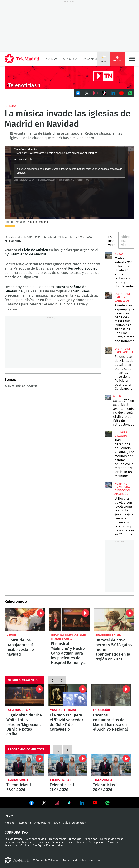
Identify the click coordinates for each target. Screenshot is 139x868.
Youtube (121, 93)
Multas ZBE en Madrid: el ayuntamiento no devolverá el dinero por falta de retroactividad (108, 397)
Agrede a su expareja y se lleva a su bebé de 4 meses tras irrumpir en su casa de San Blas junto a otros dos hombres (109, 295)
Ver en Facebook (31, 804)
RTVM (9, 816)
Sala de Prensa (14, 839)
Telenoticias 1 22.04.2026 (24, 765)
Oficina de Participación (90, 842)
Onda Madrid (92, 59)
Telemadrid (24, 823)
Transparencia (58, 839)
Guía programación (74, 823)
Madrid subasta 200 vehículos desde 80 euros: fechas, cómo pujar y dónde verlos (109, 255)
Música (21, 386)
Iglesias (10, 106)
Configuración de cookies (48, 846)
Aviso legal (11, 846)
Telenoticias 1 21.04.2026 (68, 765)
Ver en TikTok (69, 804)
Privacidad (114, 842)
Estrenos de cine (19, 710)
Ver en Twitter (44, 804)
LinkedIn (113, 93)
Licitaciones (42, 842)
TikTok (104, 93)
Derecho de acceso (112, 839)
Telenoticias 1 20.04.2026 (111, 765)
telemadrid (17, 860)
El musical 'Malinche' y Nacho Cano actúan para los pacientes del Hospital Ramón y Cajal (69, 620)
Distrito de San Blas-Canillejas (123, 297)
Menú (132, 59)
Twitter (87, 93)
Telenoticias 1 (17, 780)
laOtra (56, 823)
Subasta (121, 254)
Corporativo (16, 833)
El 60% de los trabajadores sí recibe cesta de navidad (20, 647)
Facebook (78, 93)
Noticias (52, 59)
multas (118, 396)
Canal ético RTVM (62, 842)
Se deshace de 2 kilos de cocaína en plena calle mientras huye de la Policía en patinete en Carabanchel (109, 350)
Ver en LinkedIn (82, 803)
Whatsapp (130, 93)
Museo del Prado (63, 710)
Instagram (95, 93)
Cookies (25, 846)
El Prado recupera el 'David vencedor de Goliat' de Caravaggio (68, 696)
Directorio (75, 839)
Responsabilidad (36, 839)
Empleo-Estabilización (18, 842)
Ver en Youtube (95, 803)
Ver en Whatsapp (108, 803)
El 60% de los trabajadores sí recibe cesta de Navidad (25, 620)
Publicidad (91, 839)
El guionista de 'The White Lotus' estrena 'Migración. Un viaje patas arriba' (24, 696)
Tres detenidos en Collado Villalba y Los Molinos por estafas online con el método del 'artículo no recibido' (109, 434)
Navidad (32, 386)
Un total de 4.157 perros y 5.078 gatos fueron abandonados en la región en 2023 (114, 620)
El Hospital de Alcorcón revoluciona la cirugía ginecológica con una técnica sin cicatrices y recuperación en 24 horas (109, 485)
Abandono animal (109, 635)
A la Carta (70, 59)
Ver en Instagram (57, 803)
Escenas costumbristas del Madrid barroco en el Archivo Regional (111, 696)
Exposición (102, 710)
